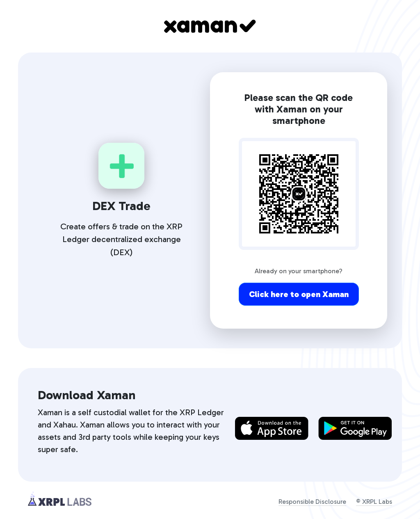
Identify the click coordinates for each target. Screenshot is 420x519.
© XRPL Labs (374, 502)
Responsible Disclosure (312, 502)
